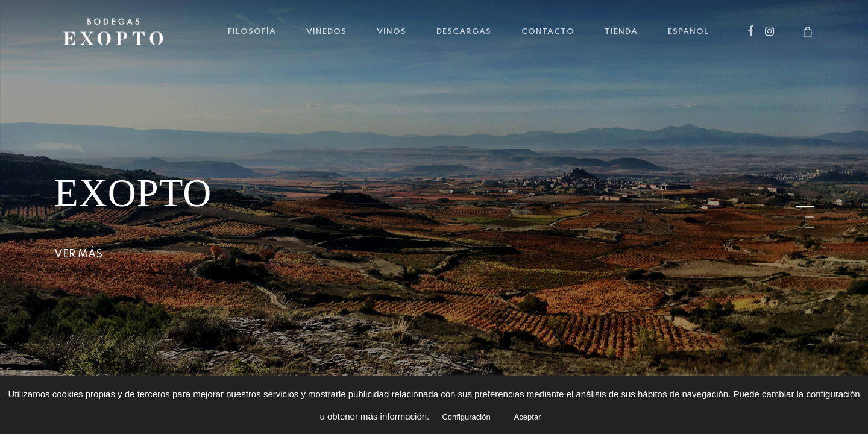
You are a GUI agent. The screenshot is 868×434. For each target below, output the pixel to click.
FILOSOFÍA (252, 32)
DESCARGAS (464, 32)
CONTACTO (548, 32)
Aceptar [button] (528, 417)
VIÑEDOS (326, 32)
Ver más (78, 254)
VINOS (392, 32)
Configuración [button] (466, 417)
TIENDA (621, 32)
